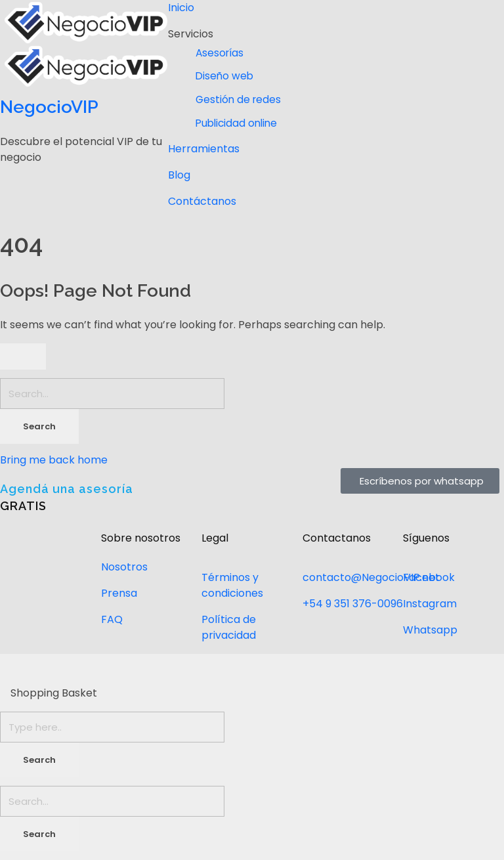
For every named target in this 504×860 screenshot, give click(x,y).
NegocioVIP (49, 107)
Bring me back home (54, 460)
